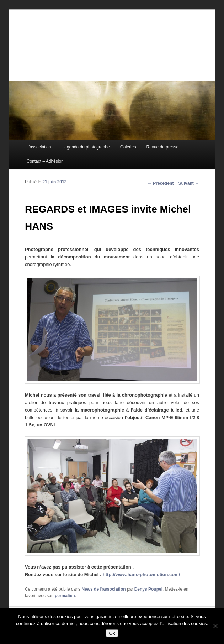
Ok (112, 633)
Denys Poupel (148, 589)
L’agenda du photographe (86, 147)
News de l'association (103, 589)
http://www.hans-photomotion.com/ (142, 574)
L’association (39, 147)
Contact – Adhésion (45, 161)
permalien (65, 596)
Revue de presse (163, 147)
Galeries (128, 147)
